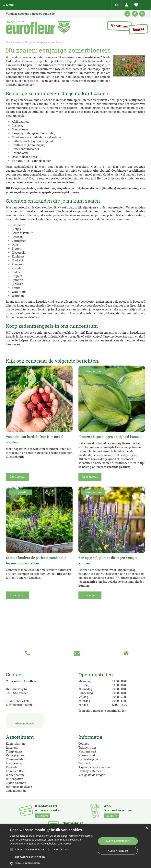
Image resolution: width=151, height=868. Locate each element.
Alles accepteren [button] (118, 841)
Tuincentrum (87, 747)
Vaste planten (15, 755)
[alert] (75, 846)
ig (142, 14)
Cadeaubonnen (16, 791)
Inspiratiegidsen (89, 759)
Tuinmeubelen (16, 759)
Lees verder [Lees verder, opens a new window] (64, 844)
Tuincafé (84, 763)
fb (135, 14)
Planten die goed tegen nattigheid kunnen (110, 437)
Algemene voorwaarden (94, 767)
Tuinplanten (14, 751)
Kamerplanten (15, 744)
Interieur (12, 747)
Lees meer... (17, 476)
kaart (127, 14)
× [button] (147, 828)
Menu (8, 5)
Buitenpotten (15, 779)
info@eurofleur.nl (20, 705)
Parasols (12, 767)
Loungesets (13, 763)
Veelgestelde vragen (92, 775)
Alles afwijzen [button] (118, 851)
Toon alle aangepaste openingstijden (102, 711)
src (117, 5)
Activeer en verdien (48, 811)
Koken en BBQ (15, 771)
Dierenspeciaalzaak (19, 787)
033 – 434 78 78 (19, 701)
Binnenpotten (15, 775)
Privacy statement (91, 771)
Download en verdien (118, 811)
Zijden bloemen (16, 783)
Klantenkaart (87, 751)
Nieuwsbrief (87, 755)
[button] (52, 863)
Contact (84, 744)
